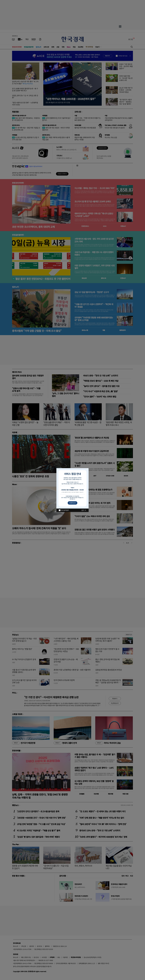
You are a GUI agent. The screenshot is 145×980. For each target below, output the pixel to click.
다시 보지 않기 (65, 510)
